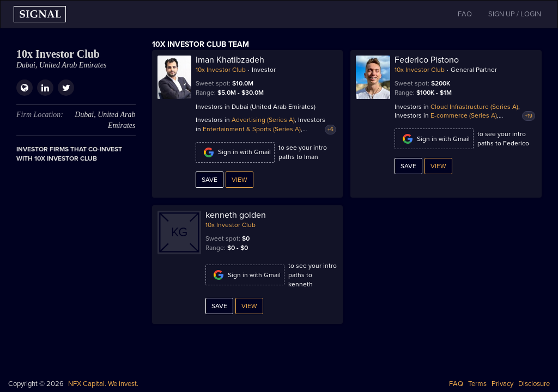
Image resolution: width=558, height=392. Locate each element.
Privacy (502, 384)
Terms (477, 384)
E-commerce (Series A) (464, 115)
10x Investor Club (221, 70)
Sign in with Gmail (235, 152)
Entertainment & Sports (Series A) (252, 129)
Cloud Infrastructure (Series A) (474, 107)
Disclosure (534, 384)
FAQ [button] (465, 14)
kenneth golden (236, 215)
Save (210, 180)
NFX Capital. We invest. (103, 384)
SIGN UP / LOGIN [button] (515, 14)
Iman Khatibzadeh (230, 60)
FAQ (456, 384)
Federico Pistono (427, 60)
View (239, 180)
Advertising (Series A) (263, 120)
